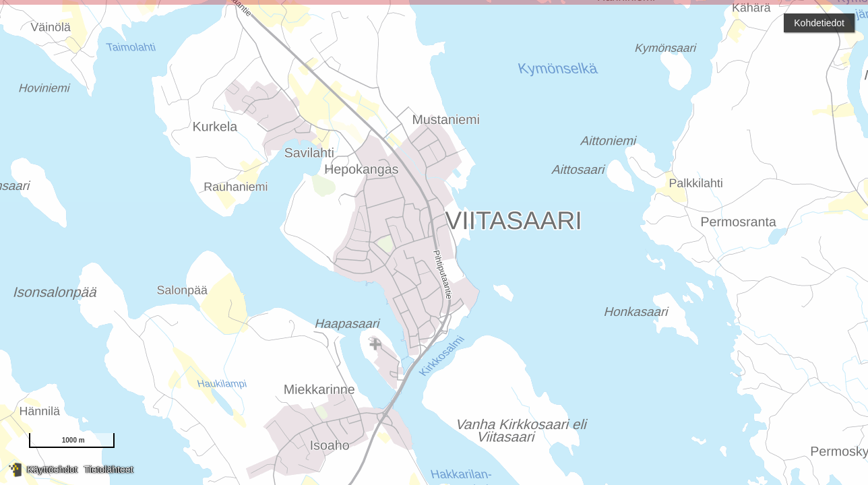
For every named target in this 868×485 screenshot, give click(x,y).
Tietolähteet (109, 470)
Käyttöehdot (52, 470)
